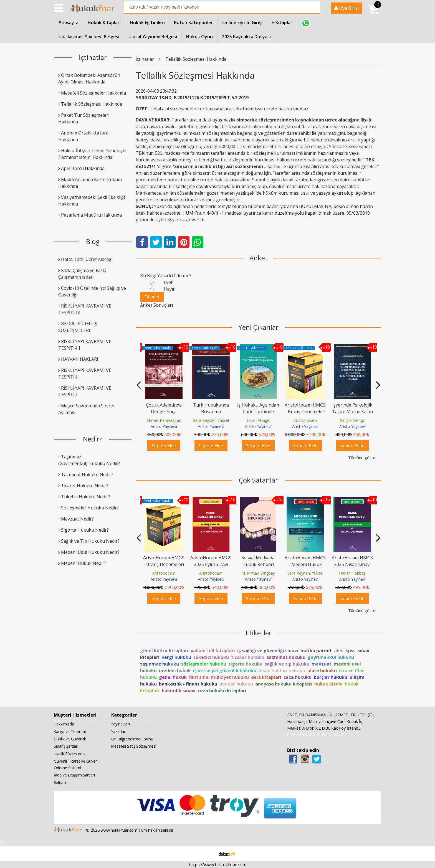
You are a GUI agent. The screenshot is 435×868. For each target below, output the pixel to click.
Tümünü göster (362, 458)
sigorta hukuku (245, 664)
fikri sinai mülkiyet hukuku (219, 677)
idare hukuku (322, 671)
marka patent (316, 651)
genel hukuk (173, 677)
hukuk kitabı (328, 684)
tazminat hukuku (286, 657)
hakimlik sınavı (179, 691)
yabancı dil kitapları (213, 651)
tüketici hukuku (211, 657)
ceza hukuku (298, 677)
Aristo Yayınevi (164, 426)
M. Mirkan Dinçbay (258, 573)
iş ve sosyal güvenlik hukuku (225, 671)
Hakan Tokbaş (352, 573)
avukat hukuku (236, 684)
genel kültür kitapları (164, 651)
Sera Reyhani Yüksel (258, 420)
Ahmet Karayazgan (211, 420)
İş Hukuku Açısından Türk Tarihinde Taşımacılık (305, 412)
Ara (315, 7)
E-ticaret (209, 854)
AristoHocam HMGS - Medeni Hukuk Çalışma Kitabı (305, 564)
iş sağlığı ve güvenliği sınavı (268, 651)
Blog (93, 241)
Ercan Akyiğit (305, 420)
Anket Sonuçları (156, 305)
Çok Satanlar (258, 480)
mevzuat (322, 664)
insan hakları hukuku (282, 671)
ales (339, 651)
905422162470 (332, 735)
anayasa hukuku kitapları (284, 684)
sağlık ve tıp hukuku (287, 664)
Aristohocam (352, 420)
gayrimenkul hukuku (331, 657)
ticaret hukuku (248, 657)
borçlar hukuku (331, 677)
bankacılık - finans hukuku (188, 684)
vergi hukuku (176, 657)
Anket (259, 258)
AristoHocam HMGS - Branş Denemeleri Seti (352, 412)
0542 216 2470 (300, 735)
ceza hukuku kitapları (222, 691)
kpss (350, 651)
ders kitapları (266, 677)
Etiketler (259, 633)
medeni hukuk (175, 671)
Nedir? (93, 439)
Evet (168, 282)
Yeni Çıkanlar (258, 327)
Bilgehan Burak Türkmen (165, 420)
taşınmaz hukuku (160, 664)
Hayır (169, 289)
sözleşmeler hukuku (204, 664)
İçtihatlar (93, 57)
